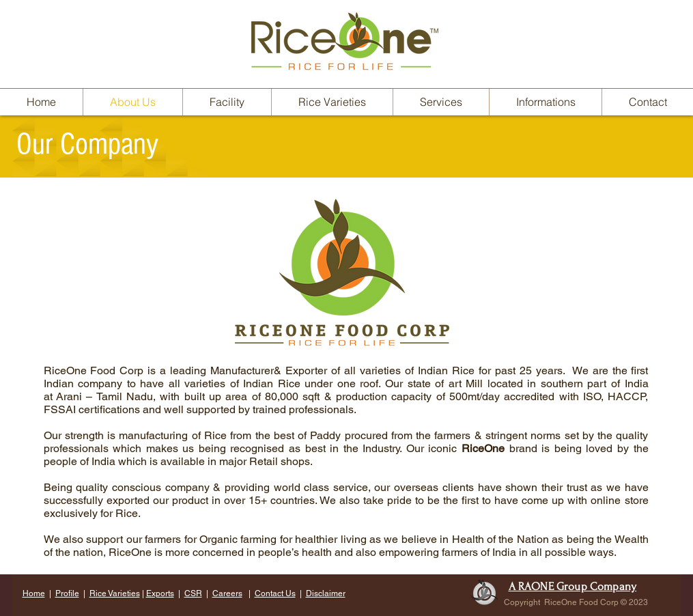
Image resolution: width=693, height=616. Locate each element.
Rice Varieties (115, 593)
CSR (193, 593)
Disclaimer (326, 593)
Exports (160, 593)
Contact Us (275, 593)
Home (34, 593)
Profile (67, 593)
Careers (227, 593)
